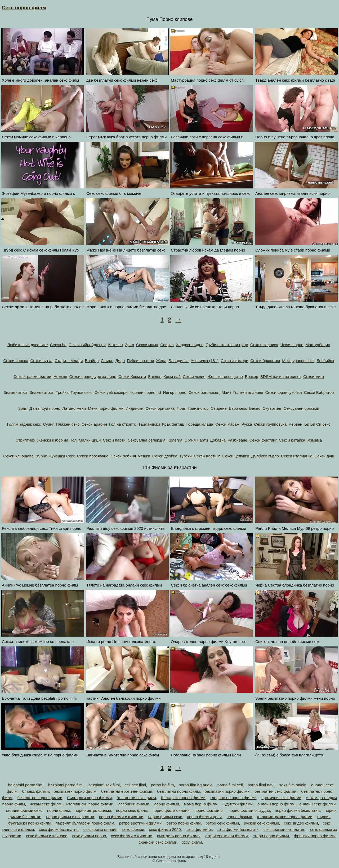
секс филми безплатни (238, 829)
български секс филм (136, 798)
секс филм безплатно (59, 829)
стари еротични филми (226, 836)
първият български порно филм (85, 823)
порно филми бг (209, 810)
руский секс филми (262, 823)
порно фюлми (239, 817)
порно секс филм (132, 810)
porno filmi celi (230, 785)
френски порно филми (315, 836)
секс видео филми (301, 823)
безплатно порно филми (40, 798)
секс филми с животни (132, 836)
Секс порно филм (24, 8)
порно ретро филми (93, 810)
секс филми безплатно (284, 829)
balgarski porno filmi (26, 785)
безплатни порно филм (178, 791)
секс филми (133, 829)
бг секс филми (36, 791)
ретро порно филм (183, 823)
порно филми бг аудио (249, 810)
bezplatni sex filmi (104, 785)
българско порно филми (183, 798)
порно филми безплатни (297, 810)
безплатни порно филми (227, 791)
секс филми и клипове (47, 836)
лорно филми (166, 804)
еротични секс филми (281, 798)
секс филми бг (199, 829)
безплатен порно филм (75, 791)
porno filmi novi (261, 785)
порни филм (58, 810)
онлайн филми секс (24, 810)
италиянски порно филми (90, 804)
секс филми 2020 (165, 829)
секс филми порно (89, 836)
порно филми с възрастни (70, 817)
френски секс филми (158, 842)
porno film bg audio (196, 785)
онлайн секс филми (317, 804)
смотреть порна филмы (179, 836)
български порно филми (90, 798)
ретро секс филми (222, 823)
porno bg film (162, 785)
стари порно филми (271, 836)
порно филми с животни (121, 817)
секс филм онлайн (101, 829)
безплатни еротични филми (127, 791)
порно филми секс (165, 817)
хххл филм (192, 842)
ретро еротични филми (140, 823)
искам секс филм (46, 804)
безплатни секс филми (275, 791)
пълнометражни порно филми (285, 817)
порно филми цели (204, 817)
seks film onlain (293, 785)
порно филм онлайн (171, 810)
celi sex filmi (135, 785)
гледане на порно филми (233, 798)
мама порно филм (201, 804)
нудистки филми (238, 804)
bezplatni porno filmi (66, 785)
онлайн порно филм (276, 804)
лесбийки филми (134, 804)
